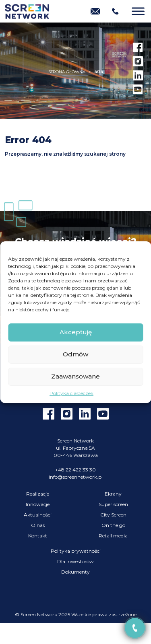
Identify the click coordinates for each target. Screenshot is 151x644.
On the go (113, 525)
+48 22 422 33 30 (75, 470)
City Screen (113, 515)
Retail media (113, 536)
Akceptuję (76, 332)
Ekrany (113, 494)
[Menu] (138, 11)
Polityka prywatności (76, 551)
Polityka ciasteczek (71, 393)
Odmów (75, 354)
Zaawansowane (75, 376)
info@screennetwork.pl (76, 477)
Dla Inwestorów (75, 561)
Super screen (113, 504)
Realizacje (38, 494)
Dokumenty (75, 572)
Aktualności (38, 515)
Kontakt (38, 536)
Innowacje (38, 504)
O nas (38, 525)
